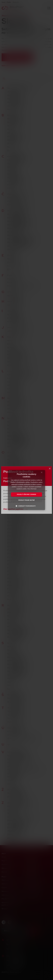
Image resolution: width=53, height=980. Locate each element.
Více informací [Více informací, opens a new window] (32, 489)
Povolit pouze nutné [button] (26, 500)
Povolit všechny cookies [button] (27, 494)
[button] (27, 506)
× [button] (42, 473)
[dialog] (26, 490)
